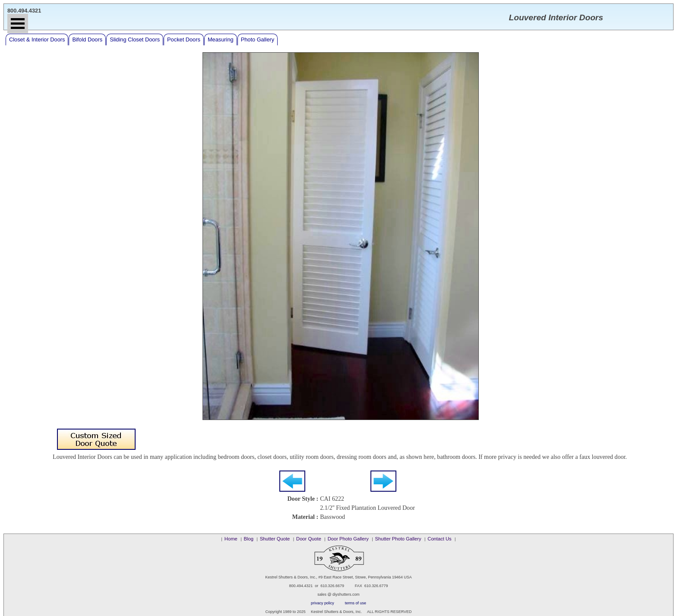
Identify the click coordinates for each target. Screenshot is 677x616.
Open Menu (18, 24)
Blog (248, 539)
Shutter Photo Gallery (398, 539)
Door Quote (309, 539)
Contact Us (439, 539)
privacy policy (323, 603)
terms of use (356, 603)
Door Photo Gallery (348, 539)
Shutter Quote (275, 539)
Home (231, 539)
